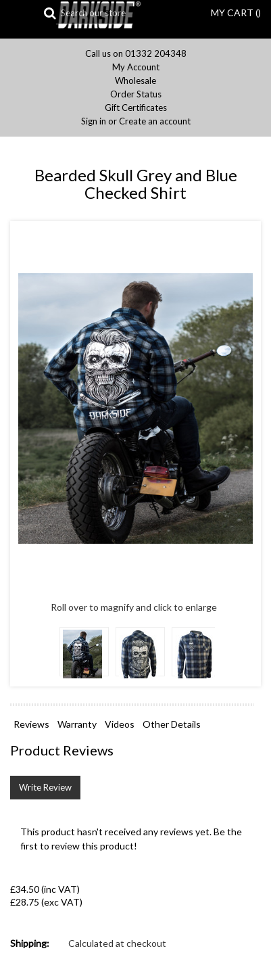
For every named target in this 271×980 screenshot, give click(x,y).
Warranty (77, 724)
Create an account (155, 121)
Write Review (45, 787)
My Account (136, 67)
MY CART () (236, 13)
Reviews (31, 724)
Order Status (136, 94)
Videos (120, 724)
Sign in (94, 121)
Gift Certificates (136, 108)
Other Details (172, 724)
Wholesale (135, 81)
